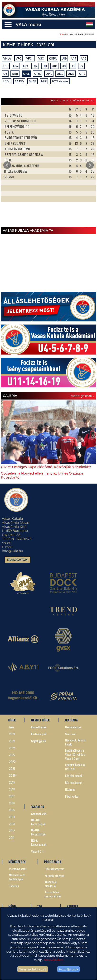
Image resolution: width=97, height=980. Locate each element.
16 (64, 100)
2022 (12, 762)
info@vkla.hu (12, 551)
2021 (12, 768)
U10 (54, 66)
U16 (84, 58)
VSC (41, 58)
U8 (73, 66)
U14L (49, 74)
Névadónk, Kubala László (75, 742)
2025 (12, 741)
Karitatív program (55, 876)
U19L (26, 74)
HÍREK (12, 720)
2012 (12, 831)
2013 (12, 824)
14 (71, 100)
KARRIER (73, 906)
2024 (12, 748)
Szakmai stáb (39, 814)
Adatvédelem (54, 960)
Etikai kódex (72, 796)
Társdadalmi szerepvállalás (53, 894)
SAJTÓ (19, 81)
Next (90, 165)
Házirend (70, 789)
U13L (60, 74)
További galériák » (82, 396)
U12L (71, 74)
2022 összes (60, 81)
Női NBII (77, 100)
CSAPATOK (37, 807)
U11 (45, 66)
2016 (12, 803)
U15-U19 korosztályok (38, 822)
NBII (15, 74)
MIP (44, 81)
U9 (64, 66)
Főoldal (64, 34)
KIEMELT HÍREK (40, 720)
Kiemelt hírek (39, 727)
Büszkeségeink (74, 782)
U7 (81, 66)
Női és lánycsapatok (39, 842)
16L (88, 100)
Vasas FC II (37, 851)
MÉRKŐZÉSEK (17, 862)
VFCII (30, 58)
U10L (7, 81)
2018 (12, 789)
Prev (7, 165)
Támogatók (17, 560)
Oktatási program (54, 869)
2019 (12, 782)
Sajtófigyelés (39, 741)
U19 (64, 58)
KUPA (53, 58)
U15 (6, 66)
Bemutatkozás (73, 727)
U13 (25, 66)
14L (92, 100)
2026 (12, 734)
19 (57, 100)
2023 (12, 755)
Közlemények (39, 734)
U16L (37, 74)
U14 (16, 66)
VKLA (7, 58)
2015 (12, 810)
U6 (5, 74)
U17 (74, 58)
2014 (12, 817)
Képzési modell (74, 776)
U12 (35, 66)
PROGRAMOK (53, 862)
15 (67, 100)
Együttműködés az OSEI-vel (75, 767)
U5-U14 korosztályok (38, 832)
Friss (12, 727)
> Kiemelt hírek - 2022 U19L (77, 34)
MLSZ (33, 81)
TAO (40, 906)
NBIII (53, 100)
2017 (12, 796)
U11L (82, 74)
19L (83, 100)
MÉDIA (12, 906)
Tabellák (14, 886)
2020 (12, 775)
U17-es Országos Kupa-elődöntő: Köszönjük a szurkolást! (46, 467)
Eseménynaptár (18, 869)
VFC (18, 58)
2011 (12, 837)
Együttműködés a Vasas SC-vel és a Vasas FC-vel (75, 754)
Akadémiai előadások (51, 884)
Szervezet (71, 734)
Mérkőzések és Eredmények (17, 877)
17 (61, 100)
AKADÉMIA (71, 720)
